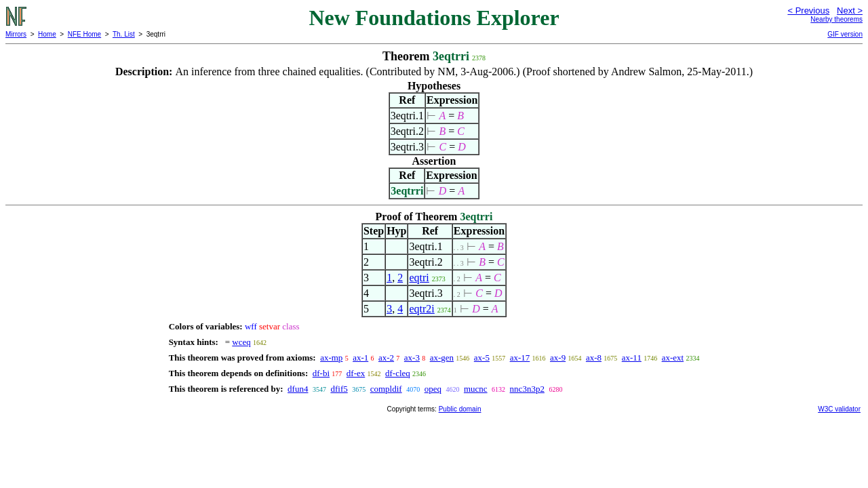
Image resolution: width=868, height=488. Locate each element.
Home (47, 34)
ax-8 (594, 358)
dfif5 (339, 389)
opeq (433, 389)
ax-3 (412, 358)
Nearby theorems (836, 19)
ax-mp (331, 358)
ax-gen (442, 358)
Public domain (460, 409)
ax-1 (360, 358)
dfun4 (298, 389)
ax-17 (520, 358)
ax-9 (558, 358)
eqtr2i (421, 309)
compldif (386, 389)
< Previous (808, 11)
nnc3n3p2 (527, 389)
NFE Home (84, 34)
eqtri (419, 278)
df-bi (321, 373)
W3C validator (839, 409)
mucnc (476, 389)
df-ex (356, 373)
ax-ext (673, 358)
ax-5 (482, 358)
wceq (241, 342)
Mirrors (16, 34)
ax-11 (632, 358)
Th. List (124, 34)
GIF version (845, 34)
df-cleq (398, 373)
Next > (850, 11)
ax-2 (386, 358)
